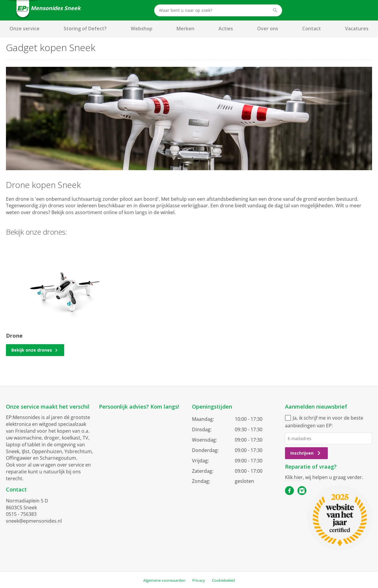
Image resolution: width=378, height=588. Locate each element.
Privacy (199, 580)
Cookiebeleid (223, 580)
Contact (312, 29)
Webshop (142, 29)
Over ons (268, 29)
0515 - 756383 (21, 514)
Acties (226, 29)
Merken (185, 29)
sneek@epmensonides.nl (34, 521)
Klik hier (294, 477)
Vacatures (357, 29)
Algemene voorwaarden (164, 580)
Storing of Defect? (85, 29)
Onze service (25, 29)
